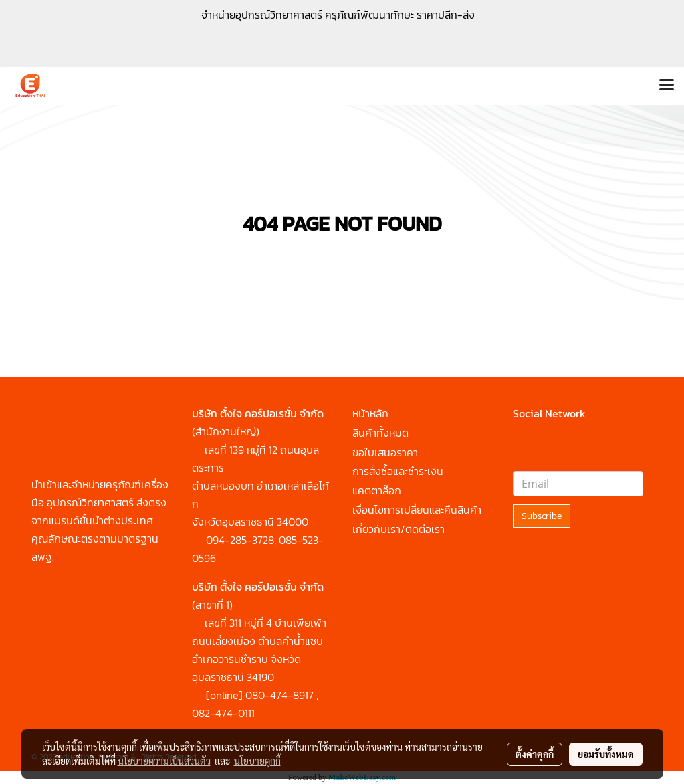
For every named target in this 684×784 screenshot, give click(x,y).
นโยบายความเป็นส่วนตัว (164, 761)
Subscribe (542, 516)
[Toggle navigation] (667, 86)
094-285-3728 (240, 540)
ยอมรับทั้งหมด (606, 754)
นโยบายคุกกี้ (257, 761)
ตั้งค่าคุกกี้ (535, 754)
